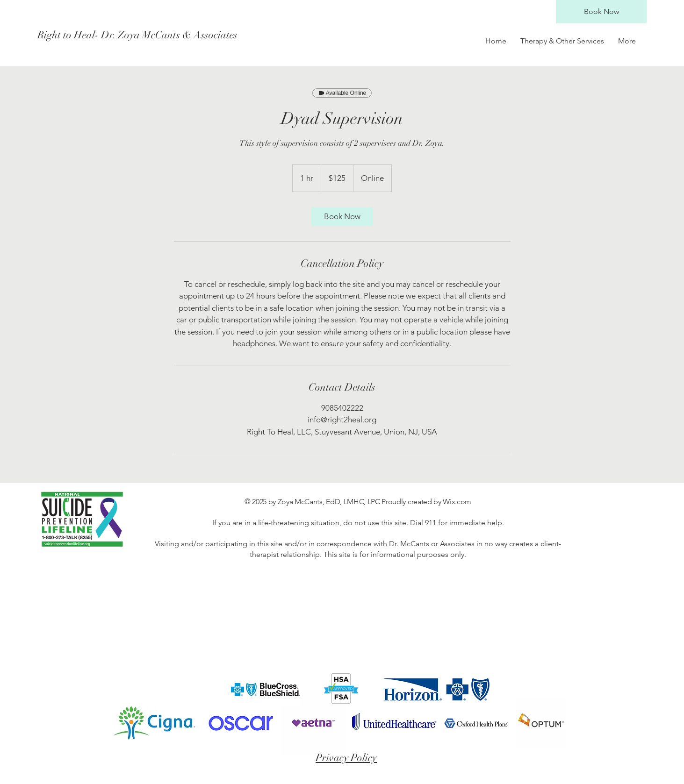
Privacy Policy (346, 758)
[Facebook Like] (564, 690)
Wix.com (457, 502)
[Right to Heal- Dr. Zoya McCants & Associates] (137, 35)
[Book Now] (601, 12)
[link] (342, 217)
